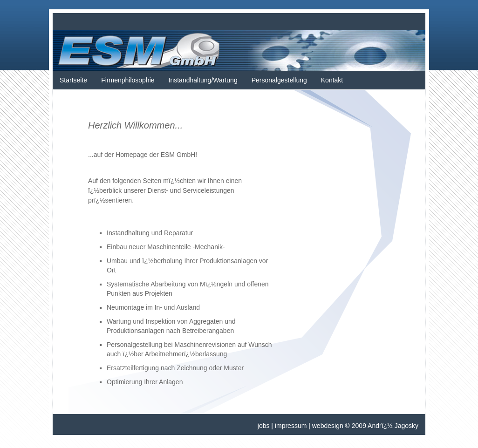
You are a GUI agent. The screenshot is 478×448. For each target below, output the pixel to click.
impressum (291, 426)
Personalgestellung (279, 80)
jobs (264, 426)
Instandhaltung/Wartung (203, 80)
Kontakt (332, 80)
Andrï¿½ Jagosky (393, 426)
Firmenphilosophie (128, 80)
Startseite (73, 80)
